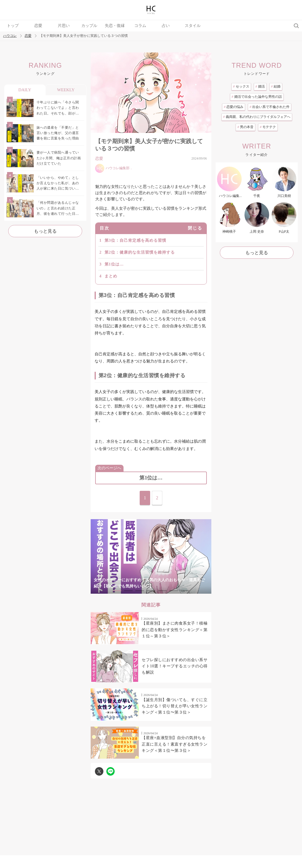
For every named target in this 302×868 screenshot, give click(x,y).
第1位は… (114, 264)
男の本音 (245, 127)
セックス (241, 86)
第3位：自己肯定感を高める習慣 (135, 240)
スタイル (193, 26)
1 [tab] (117, 591)
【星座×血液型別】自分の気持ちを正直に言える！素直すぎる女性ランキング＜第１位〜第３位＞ (175, 744)
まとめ (111, 276)
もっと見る (45, 231)
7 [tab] (185, 591)
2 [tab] (128, 591)
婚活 (260, 86)
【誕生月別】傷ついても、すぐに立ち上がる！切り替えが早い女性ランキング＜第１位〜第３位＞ (175, 706)
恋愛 (38, 26)
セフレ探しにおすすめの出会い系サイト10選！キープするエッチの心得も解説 (175, 666)
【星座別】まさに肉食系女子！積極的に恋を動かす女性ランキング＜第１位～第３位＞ (175, 630)
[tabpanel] (151, 557)
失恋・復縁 (115, 26)
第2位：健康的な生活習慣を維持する (140, 252)
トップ (13, 26)
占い (166, 26)
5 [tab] (162, 591)
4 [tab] (151, 591)
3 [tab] (140, 591)
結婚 (276, 86)
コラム (140, 26)
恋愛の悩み (234, 107)
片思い (64, 26)
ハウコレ (10, 36)
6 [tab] (174, 591)
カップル (89, 26)
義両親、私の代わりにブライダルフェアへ (257, 117)
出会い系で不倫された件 (270, 107)
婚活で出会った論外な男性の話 (257, 97)
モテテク (268, 127)
